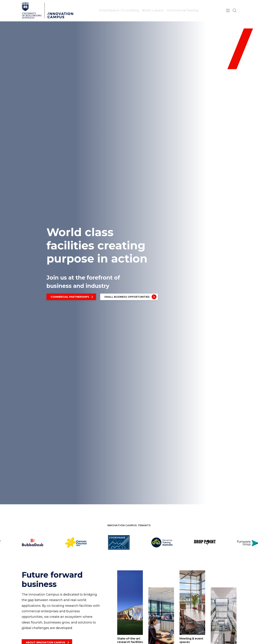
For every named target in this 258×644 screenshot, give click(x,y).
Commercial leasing (183, 10)
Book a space (153, 10)
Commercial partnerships (70, 297)
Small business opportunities (127, 297)
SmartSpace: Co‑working (119, 10)
